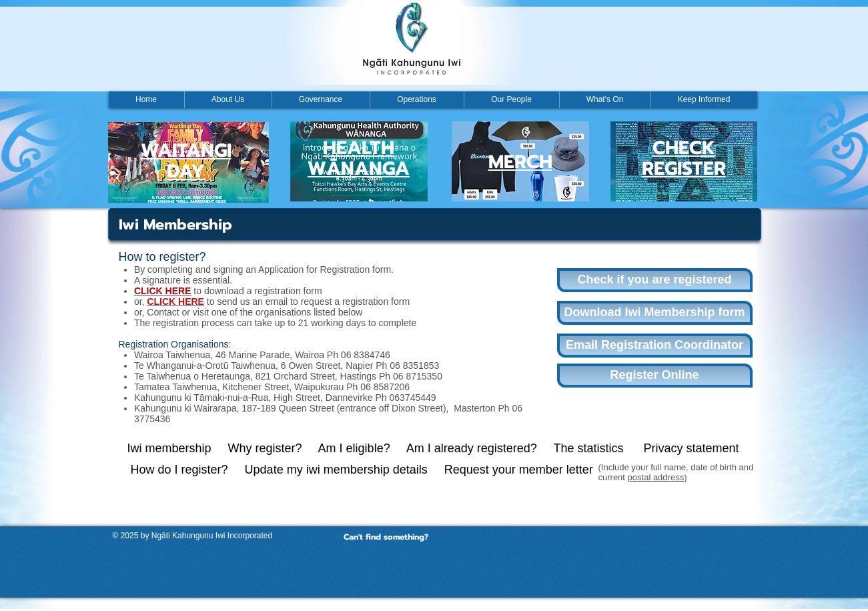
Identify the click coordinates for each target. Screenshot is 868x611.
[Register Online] (655, 376)
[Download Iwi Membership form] (655, 313)
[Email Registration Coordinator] (655, 346)
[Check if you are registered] (655, 280)
